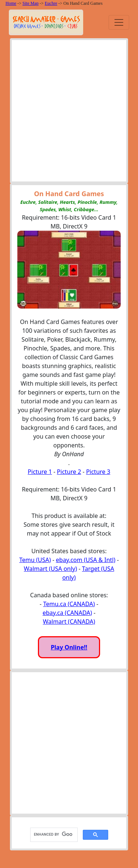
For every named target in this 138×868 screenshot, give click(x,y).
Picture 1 (40, 472)
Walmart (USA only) (50, 569)
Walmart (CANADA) (69, 622)
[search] (53, 835)
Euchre (51, 3)
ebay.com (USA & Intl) (86, 560)
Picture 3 (98, 472)
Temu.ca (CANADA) (69, 604)
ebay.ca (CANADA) (67, 613)
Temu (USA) (35, 560)
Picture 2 (69, 472)
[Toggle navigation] (119, 22)
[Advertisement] (69, 113)
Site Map (31, 3)
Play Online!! (69, 647)
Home (11, 3)
